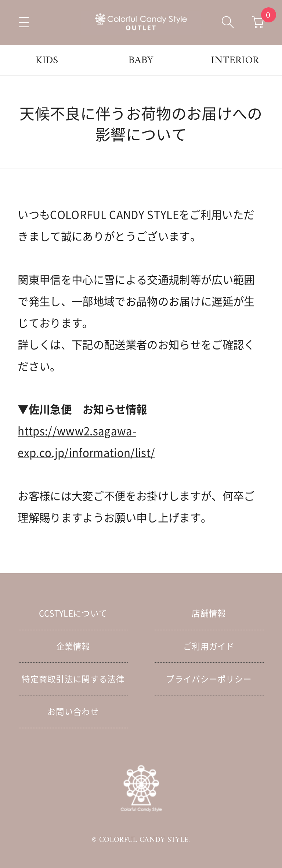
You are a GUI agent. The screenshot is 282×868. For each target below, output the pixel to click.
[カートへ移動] (258, 23)
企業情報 (73, 646)
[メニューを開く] (24, 23)
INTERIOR (235, 61)
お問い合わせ (73, 711)
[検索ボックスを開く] (228, 23)
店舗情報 (209, 613)
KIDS (47, 61)
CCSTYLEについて (73, 613)
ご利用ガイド (209, 646)
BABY (141, 61)
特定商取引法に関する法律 (73, 679)
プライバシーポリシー (209, 679)
